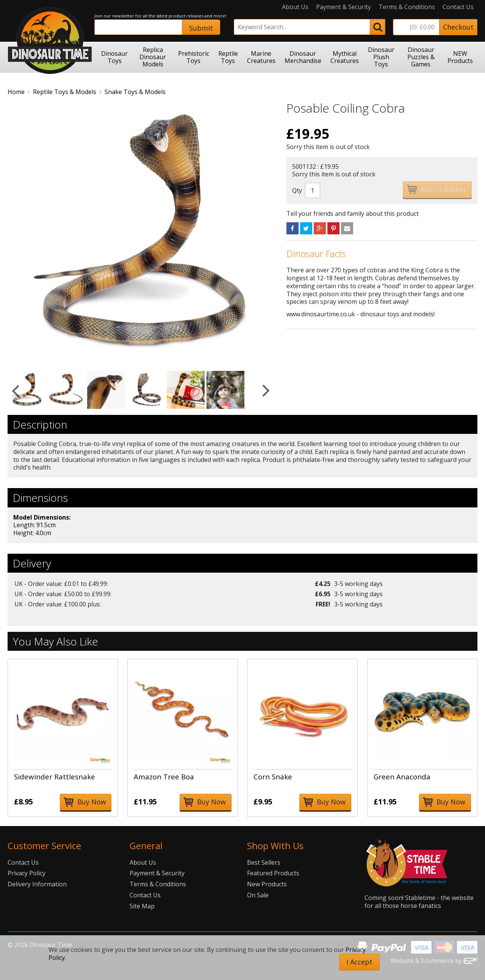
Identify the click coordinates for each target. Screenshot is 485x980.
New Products (267, 884)
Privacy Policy (27, 873)
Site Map (142, 906)
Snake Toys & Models (135, 92)
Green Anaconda (402, 777)
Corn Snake (273, 777)
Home (16, 92)
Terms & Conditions (407, 7)
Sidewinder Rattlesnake (55, 777)
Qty (297, 190)
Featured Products (273, 873)
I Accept (359, 962)
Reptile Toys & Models (65, 92)
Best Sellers (264, 862)
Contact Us (458, 7)
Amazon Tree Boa (164, 777)
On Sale (258, 895)
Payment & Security (343, 7)
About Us (295, 7)
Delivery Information (37, 884)
